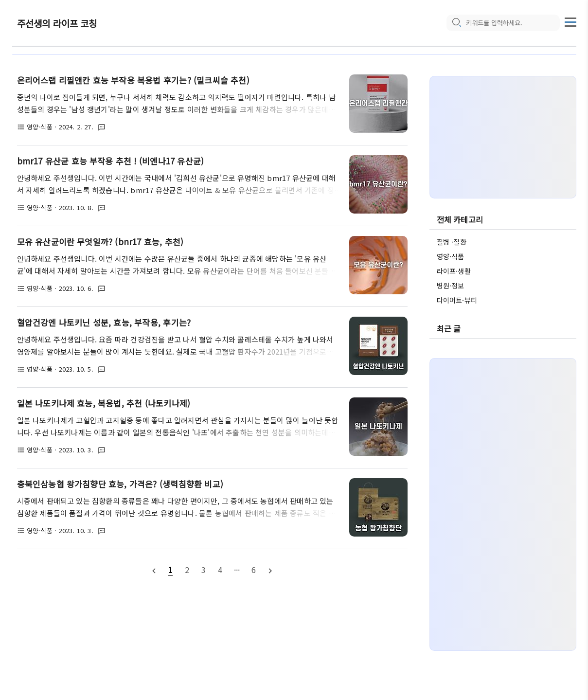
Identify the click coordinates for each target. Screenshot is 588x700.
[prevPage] (154, 570)
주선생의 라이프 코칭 (57, 23)
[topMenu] (570, 21)
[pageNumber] (170, 570)
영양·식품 (451, 256)
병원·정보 (451, 286)
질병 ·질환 (452, 242)
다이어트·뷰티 (457, 300)
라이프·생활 (454, 271)
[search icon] (456, 23)
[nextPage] (270, 570)
